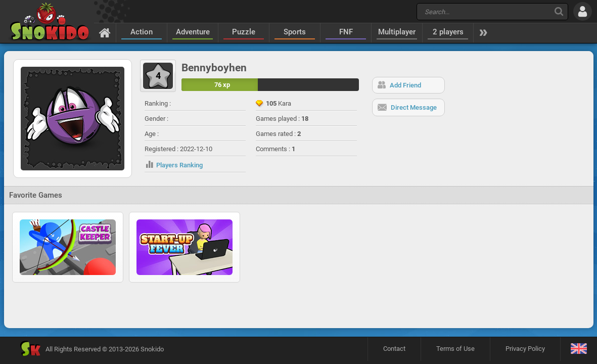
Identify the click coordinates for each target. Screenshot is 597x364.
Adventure (193, 32)
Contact (394, 349)
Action (142, 32)
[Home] (105, 32)
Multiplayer (397, 32)
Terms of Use (455, 349)
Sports (295, 32)
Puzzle (244, 32)
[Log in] (583, 11)
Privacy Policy (525, 349)
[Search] (559, 11)
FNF (346, 32)
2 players (448, 32)
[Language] (579, 349)
